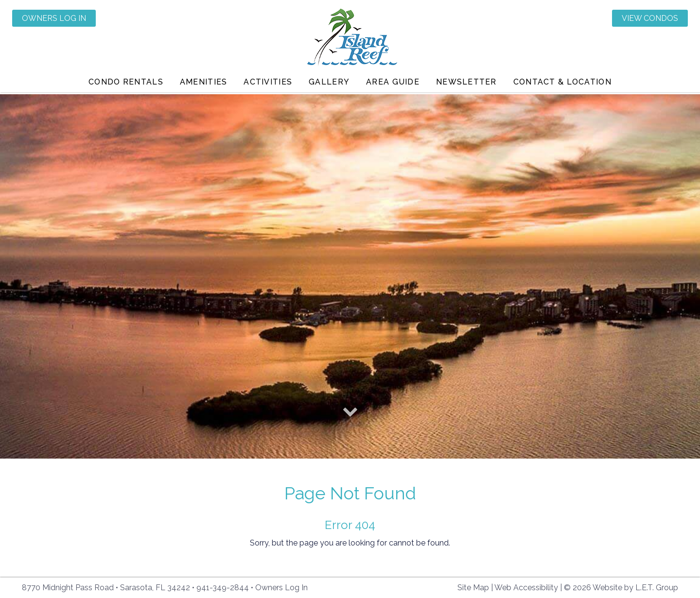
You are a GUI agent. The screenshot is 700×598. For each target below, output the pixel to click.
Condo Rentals (126, 85)
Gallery (329, 85)
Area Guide (393, 85)
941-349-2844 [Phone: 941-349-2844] (223, 588)
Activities (268, 85)
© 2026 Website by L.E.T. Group (621, 588)
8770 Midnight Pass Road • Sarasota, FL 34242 (106, 588)
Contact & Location (562, 85)
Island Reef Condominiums (350, 40)
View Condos (650, 18)
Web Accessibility (526, 588)
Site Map (473, 588)
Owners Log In (54, 18)
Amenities (204, 85)
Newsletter (466, 85)
